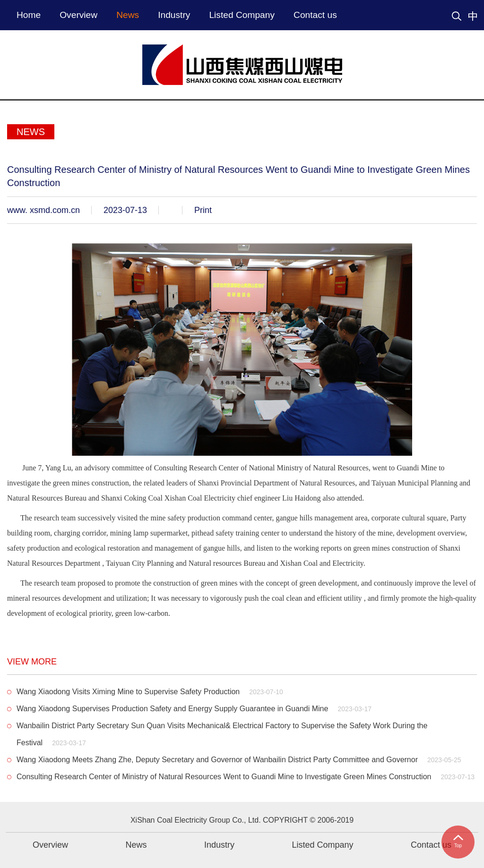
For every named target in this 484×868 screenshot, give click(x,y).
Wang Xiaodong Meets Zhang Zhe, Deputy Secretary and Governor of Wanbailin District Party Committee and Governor (239, 760)
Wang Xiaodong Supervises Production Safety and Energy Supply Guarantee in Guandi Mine (194, 709)
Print (203, 210)
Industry (174, 15)
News (128, 15)
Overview (78, 15)
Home (29, 15)
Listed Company (242, 15)
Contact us (315, 15)
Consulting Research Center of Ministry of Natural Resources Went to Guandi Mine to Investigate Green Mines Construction (246, 777)
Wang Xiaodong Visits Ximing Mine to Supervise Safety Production (150, 692)
